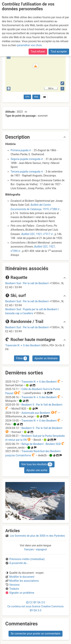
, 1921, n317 (36, 234)
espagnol (41, 549)
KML (36, 97)
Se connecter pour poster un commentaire (36, 634)
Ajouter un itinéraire (46, 358)
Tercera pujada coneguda (25, 172)
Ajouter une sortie (37, 470)
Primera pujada (20, 150)
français (29, 549)
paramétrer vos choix (29, 45)
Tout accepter (59, 51)
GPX (27, 97)
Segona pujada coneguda (26, 159)
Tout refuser (38, 51)
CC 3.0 (35, 606)
